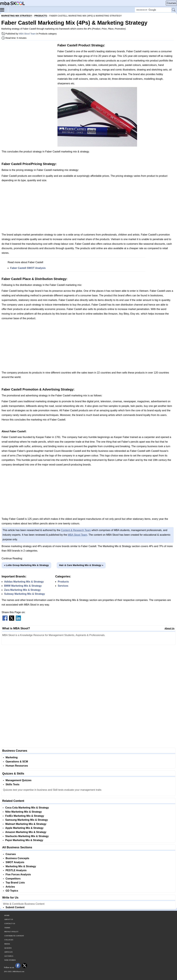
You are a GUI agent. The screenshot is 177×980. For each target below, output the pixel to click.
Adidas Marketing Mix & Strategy (24, 582)
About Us (170, 628)
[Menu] (4, 10)
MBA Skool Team (27, 34)
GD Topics (12, 891)
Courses (171, 3)
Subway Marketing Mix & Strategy (25, 594)
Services (63, 586)
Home (7, 915)
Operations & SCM (17, 762)
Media (7, 944)
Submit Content (15, 907)
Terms (7, 928)
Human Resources (17, 766)
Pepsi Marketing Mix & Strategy (24, 840)
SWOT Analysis (15, 862)
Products (63, 582)
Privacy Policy (11, 932)
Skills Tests (12, 784)
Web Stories (10, 960)
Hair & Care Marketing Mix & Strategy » (81, 565)
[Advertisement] (28, 65)
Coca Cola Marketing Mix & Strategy (27, 808)
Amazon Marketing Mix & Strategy (26, 832)
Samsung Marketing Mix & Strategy (27, 820)
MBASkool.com (18, 971)
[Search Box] (153, 10)
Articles (10, 887)
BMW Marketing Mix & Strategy (23, 586)
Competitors (13, 879)
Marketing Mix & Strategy (21, 866)
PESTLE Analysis (16, 870)
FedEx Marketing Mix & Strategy (25, 816)
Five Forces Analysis (18, 874)
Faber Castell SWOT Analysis (28, 268)
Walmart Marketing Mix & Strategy (26, 824)
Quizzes (8, 948)
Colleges (9, 940)
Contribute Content (14, 936)
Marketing (12, 757)
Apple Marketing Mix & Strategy (24, 828)
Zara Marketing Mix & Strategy (22, 590)
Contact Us (10, 923)
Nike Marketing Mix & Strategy (23, 812)
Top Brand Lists (15, 883)
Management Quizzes (19, 780)
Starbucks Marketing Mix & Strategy (27, 836)
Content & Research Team (76, 530)
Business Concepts (17, 858)
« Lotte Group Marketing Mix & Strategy (26, 565)
